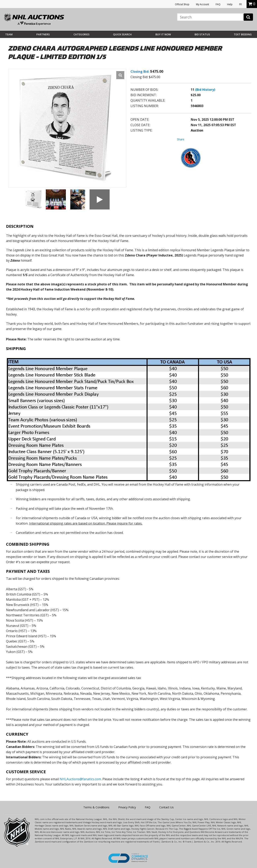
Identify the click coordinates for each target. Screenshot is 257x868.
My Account (202, 4)
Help (230, 4)
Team (9, 34)
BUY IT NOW (163, 34)
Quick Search (122, 34)
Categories (82, 34)
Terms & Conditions (96, 807)
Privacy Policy (127, 807)
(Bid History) (205, 90)
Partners (43, 34)
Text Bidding (243, 34)
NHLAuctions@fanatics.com (80, 779)
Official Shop (182, 4)
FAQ (218, 4)
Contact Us (166, 807)
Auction (197, 130)
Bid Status (202, 34)
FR (240, 4)
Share (181, 139)
